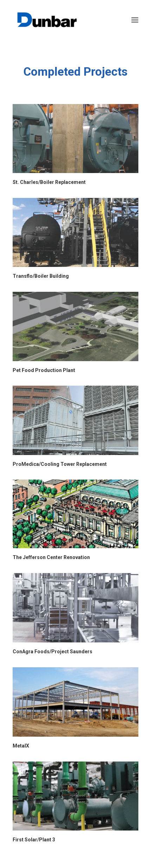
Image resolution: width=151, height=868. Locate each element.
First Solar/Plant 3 (34, 840)
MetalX (21, 746)
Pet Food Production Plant (44, 370)
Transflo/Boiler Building (41, 276)
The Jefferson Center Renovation (51, 557)
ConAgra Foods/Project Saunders (52, 652)
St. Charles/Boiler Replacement (49, 182)
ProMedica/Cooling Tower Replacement (60, 464)
